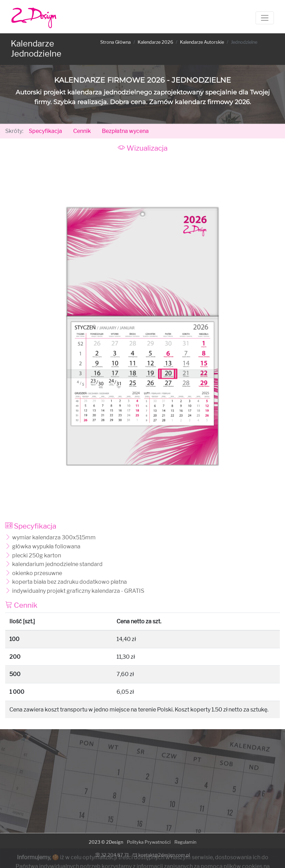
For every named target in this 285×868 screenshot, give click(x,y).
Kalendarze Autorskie (202, 42)
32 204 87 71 (112, 855)
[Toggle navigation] (265, 18)
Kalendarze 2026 (155, 42)
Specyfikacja (45, 131)
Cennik (82, 131)
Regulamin (185, 842)
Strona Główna (115, 42)
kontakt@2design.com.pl (161, 855)
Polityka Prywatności (149, 842)
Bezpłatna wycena (125, 131)
